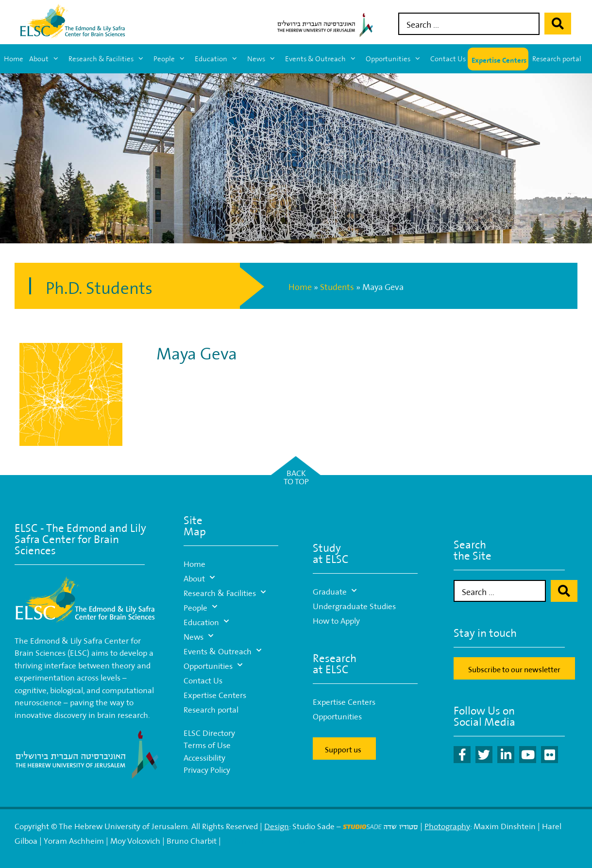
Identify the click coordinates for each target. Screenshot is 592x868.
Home (14, 59)
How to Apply (336, 620)
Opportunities (396, 59)
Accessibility (204, 757)
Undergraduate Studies (354, 605)
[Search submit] (558, 24)
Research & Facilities (109, 59)
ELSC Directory (209, 732)
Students (337, 286)
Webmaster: (245, 840)
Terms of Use (207, 744)
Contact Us (448, 59)
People (172, 59)
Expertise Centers (499, 59)
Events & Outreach (323, 59)
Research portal (557, 59)
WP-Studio (286, 840)
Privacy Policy (207, 769)
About (47, 59)
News (264, 59)
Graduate (335, 591)
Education (219, 59)
